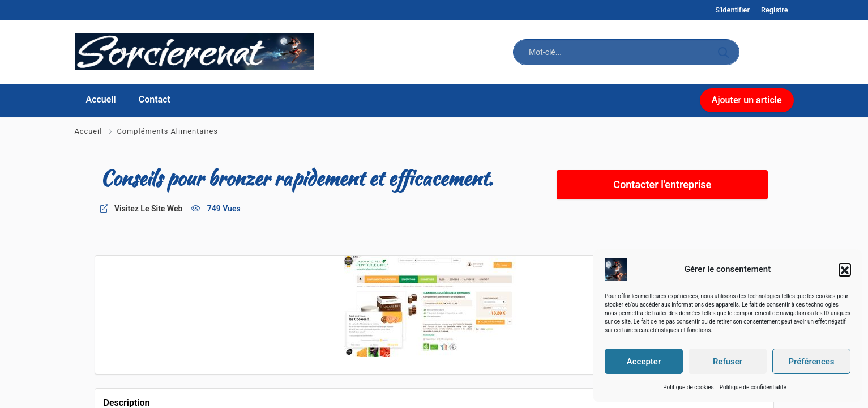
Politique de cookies (689, 387)
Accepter (644, 362)
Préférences (811, 362)
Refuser (728, 362)
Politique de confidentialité (753, 387)
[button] (845, 269)
